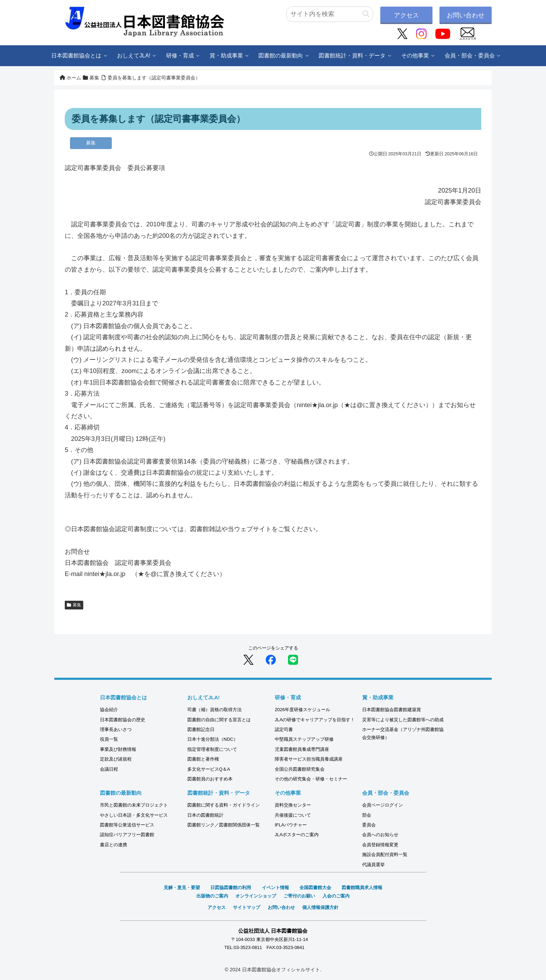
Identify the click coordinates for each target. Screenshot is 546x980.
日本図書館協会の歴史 (123, 720)
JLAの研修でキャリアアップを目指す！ (315, 720)
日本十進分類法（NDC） (213, 739)
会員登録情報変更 (380, 845)
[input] (330, 14)
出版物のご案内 (212, 896)
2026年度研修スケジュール (302, 710)
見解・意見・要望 (182, 888)
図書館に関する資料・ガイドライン (224, 805)
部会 (367, 815)
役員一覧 (109, 739)
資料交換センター (293, 805)
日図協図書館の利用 (231, 888)
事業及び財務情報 (118, 749)
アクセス (406, 15)
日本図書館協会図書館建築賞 (392, 710)
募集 (74, 605)
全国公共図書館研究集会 (300, 769)
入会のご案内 (336, 896)
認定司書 (284, 729)
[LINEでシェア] (293, 659)
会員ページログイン (383, 805)
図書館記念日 (201, 729)
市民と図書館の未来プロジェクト (134, 805)
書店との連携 (114, 845)
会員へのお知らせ (380, 835)
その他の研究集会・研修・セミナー (311, 779)
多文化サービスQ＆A (209, 769)
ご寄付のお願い (299, 896)
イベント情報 (275, 888)
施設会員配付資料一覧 (385, 854)
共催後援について (293, 815)
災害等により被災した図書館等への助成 (403, 720)
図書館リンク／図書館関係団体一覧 (224, 825)
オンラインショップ (256, 896)
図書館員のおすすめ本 (210, 779)
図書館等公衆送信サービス (127, 825)
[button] (366, 14)
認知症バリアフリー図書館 (127, 835)
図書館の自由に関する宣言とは (219, 720)
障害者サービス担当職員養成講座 (309, 759)
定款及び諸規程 (116, 759)
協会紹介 (109, 710)
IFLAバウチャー (291, 825)
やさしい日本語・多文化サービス (134, 815)
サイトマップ (247, 907)
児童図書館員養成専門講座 (302, 749)
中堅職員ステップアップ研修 (304, 739)
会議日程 (109, 769)
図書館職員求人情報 (362, 888)
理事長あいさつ (116, 729)
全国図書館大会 (315, 888)
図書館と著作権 (203, 759)
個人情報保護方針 (320, 907)
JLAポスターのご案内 (297, 835)
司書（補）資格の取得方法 (214, 710)
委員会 (369, 825)
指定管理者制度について (212, 749)
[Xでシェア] (248, 659)
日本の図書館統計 (205, 815)
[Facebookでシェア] (271, 659)
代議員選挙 (373, 865)
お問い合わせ (466, 15)
